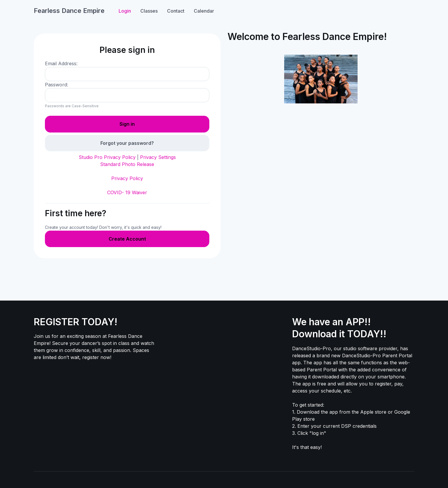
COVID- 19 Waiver (127, 192)
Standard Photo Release (127, 164)
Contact (176, 11)
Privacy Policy (127, 178)
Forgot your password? (127, 143)
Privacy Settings (158, 157)
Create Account (127, 239)
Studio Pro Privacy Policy (107, 157)
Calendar (204, 11)
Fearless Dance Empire (69, 11)
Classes (149, 11)
